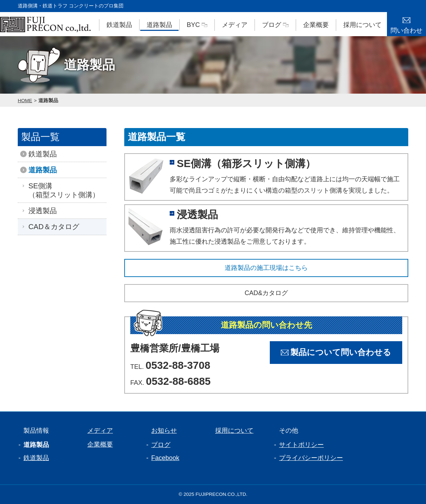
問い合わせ (406, 23)
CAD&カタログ (266, 293)
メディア (235, 25)
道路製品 (159, 25)
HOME (25, 101)
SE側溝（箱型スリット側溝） (62, 190)
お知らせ (161, 431)
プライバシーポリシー (311, 458)
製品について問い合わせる (336, 352)
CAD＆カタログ (52, 227)
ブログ (275, 25)
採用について (362, 25)
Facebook (165, 458)
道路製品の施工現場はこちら (266, 268)
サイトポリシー (301, 445)
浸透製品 (41, 211)
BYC (197, 25)
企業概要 (316, 25)
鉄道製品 (119, 25)
